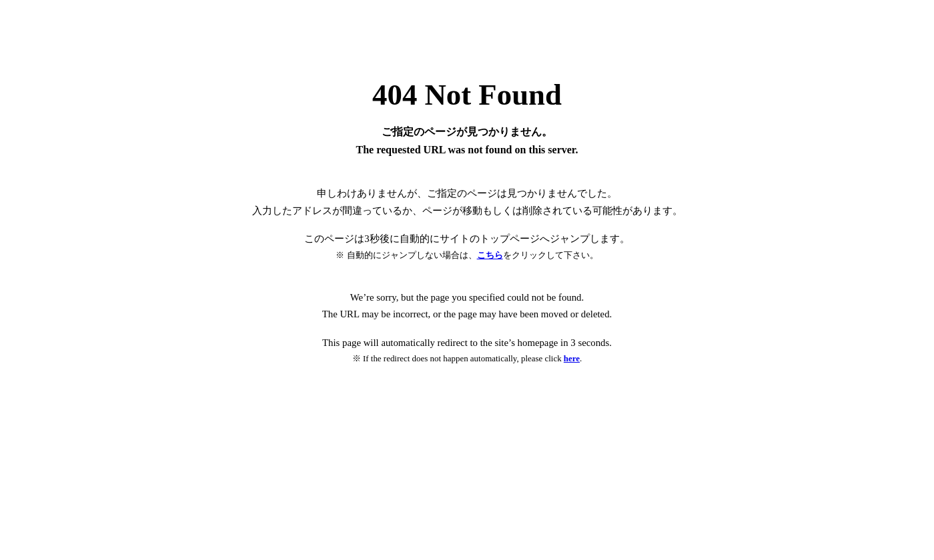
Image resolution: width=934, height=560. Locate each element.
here (572, 358)
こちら (490, 255)
